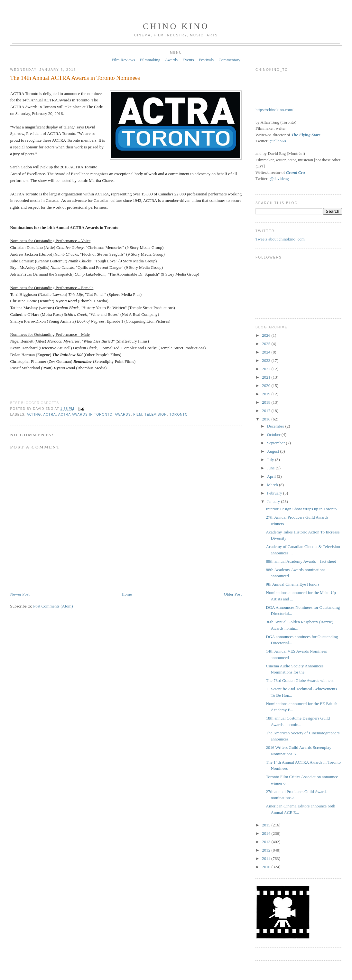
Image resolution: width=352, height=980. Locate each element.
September (277, 443)
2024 (267, 352)
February (275, 493)
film (138, 415)
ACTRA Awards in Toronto (85, 415)
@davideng (279, 179)
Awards (171, 60)
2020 (267, 386)
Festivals (206, 60)
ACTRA (49, 415)
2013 (267, 842)
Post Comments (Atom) (53, 606)
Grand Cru (296, 172)
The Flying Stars (306, 135)
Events (188, 60)
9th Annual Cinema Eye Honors (293, 584)
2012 (267, 850)
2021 (267, 377)
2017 (267, 411)
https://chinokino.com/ (274, 110)
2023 (267, 360)
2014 (267, 833)
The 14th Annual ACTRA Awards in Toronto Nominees (75, 78)
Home (127, 594)
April (272, 476)
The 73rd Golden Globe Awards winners (300, 680)
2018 (267, 402)
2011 (267, 858)
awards (123, 415)
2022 (267, 369)
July (271, 460)
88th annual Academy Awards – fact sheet (301, 561)
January (274, 501)
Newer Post (20, 594)
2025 (267, 344)
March (273, 485)
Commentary (229, 60)
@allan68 (278, 141)
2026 (267, 335)
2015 (267, 825)
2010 (267, 867)
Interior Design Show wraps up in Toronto (301, 509)
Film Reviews (123, 60)
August (274, 451)
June (271, 468)
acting (34, 415)
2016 (267, 419)
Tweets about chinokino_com (280, 239)
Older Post (233, 594)
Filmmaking (150, 60)
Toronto (178, 415)
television (156, 415)
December (276, 426)
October (274, 434)
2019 (267, 394)
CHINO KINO (176, 26)
